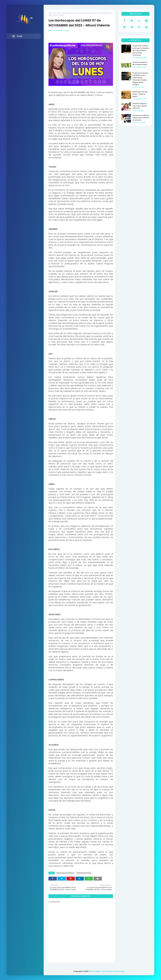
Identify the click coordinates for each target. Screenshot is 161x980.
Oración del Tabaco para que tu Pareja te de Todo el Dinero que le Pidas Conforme (141, 50)
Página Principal (54, 13)
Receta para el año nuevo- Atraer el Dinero (140, 94)
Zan (51, 30)
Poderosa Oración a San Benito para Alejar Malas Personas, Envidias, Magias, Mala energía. (140, 79)
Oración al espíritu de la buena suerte (140, 63)
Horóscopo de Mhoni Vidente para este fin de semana (141, 118)
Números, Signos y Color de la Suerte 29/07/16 (140, 106)
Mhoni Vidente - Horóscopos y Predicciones (107, 971)
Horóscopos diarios (69, 13)
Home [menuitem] (17, 36)
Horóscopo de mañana (65, 873)
